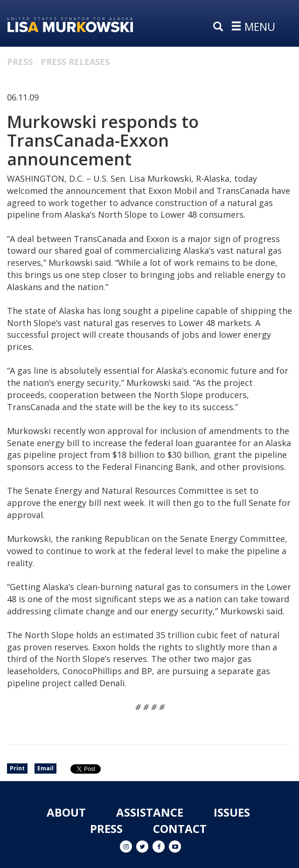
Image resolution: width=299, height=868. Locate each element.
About (66, 812)
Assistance (150, 812)
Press (20, 62)
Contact (180, 829)
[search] (220, 27)
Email (45, 768)
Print (17, 768)
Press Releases (75, 62)
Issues (232, 812)
